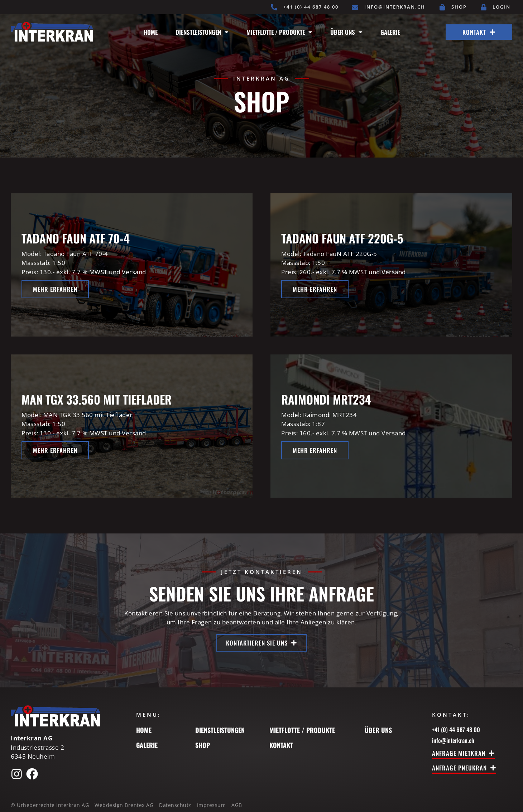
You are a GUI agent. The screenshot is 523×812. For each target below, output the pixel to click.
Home (151, 32)
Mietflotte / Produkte (279, 32)
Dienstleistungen (202, 32)
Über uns (346, 32)
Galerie (390, 32)
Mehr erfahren (55, 289)
